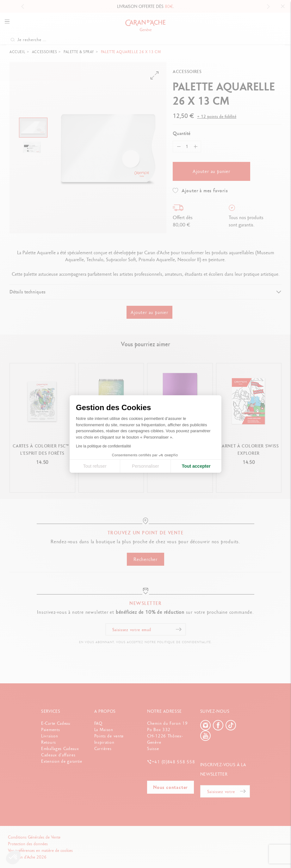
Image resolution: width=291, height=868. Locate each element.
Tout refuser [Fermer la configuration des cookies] (95, 466)
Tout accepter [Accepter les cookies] (196, 466)
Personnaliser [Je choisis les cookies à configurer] (145, 466)
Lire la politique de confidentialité (103, 446)
